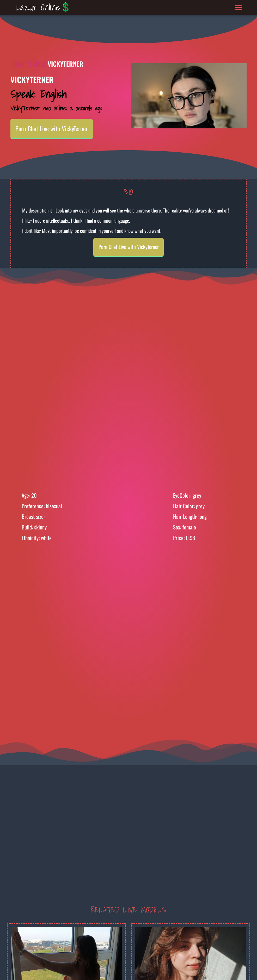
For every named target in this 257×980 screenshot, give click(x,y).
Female (36, 64)
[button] (238, 7)
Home (18, 64)
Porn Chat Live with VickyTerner (52, 128)
